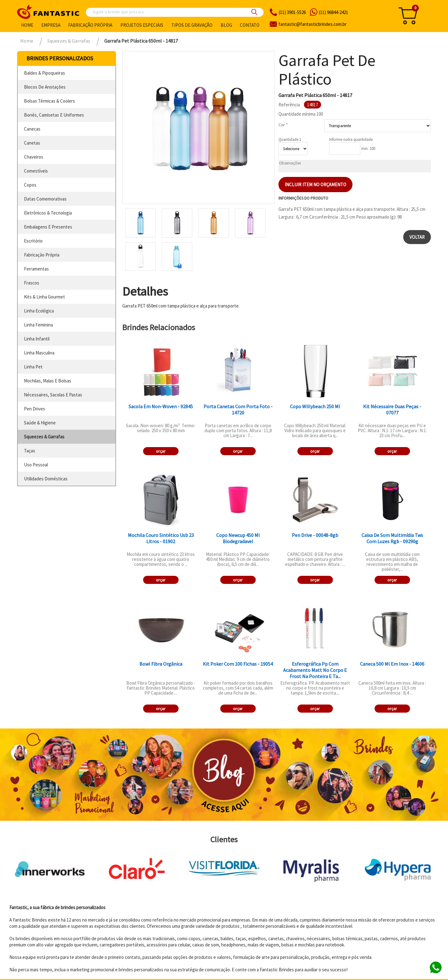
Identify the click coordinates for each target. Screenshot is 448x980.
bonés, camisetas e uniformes (54, 115)
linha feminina (38, 325)
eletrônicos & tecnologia (48, 213)
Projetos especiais (142, 25)
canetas (32, 143)
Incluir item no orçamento (315, 185)
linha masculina (39, 353)
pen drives (35, 409)
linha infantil (37, 339)
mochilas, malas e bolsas (48, 381)
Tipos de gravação (192, 25)
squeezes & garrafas (44, 437)
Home (27, 25)
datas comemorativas (45, 199)
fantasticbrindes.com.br (313, 24)
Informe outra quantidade (351, 139)
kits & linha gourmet (44, 297)
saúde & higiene (40, 423)
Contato (250, 25)
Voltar (417, 237)
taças (30, 451)
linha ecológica (39, 311)
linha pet (33, 367)
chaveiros (34, 157)
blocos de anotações (45, 87)
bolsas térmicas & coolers (49, 101)
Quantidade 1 (290, 139)
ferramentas (36, 269)
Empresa (51, 25)
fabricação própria (42, 255)
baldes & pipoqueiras (44, 73)
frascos (32, 283)
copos (30, 185)
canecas (32, 129)
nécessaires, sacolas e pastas (53, 395)
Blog (226, 25)
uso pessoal (36, 465)
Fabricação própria (90, 25)
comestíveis (36, 171)
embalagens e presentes (48, 227)
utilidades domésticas (46, 479)
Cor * (283, 125)
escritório (33, 241)
